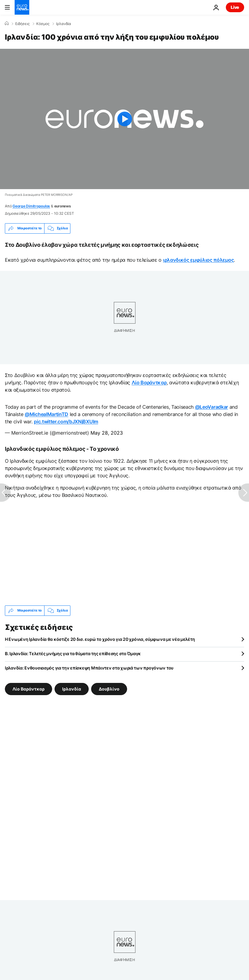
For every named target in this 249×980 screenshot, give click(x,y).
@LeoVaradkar (212, 407)
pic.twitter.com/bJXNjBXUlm (66, 422)
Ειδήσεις (22, 24)
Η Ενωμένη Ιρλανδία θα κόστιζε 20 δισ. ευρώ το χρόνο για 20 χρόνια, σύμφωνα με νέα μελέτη (100, 639)
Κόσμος (43, 24)
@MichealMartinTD (46, 414)
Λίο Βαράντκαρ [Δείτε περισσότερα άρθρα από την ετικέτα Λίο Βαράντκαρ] (28, 689)
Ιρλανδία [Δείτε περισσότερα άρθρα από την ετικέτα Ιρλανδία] (72, 689)
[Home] (7, 23)
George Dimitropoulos (31, 206)
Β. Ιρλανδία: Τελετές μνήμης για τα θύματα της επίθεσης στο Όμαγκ (73, 653)
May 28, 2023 (107, 433)
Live (235, 7)
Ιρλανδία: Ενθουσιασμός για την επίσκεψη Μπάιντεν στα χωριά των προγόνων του (89, 668)
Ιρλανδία (64, 24)
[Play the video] (124, 119)
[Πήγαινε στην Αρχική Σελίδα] (22, 7)
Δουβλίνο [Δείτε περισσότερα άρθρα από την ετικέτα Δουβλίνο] (109, 689)
